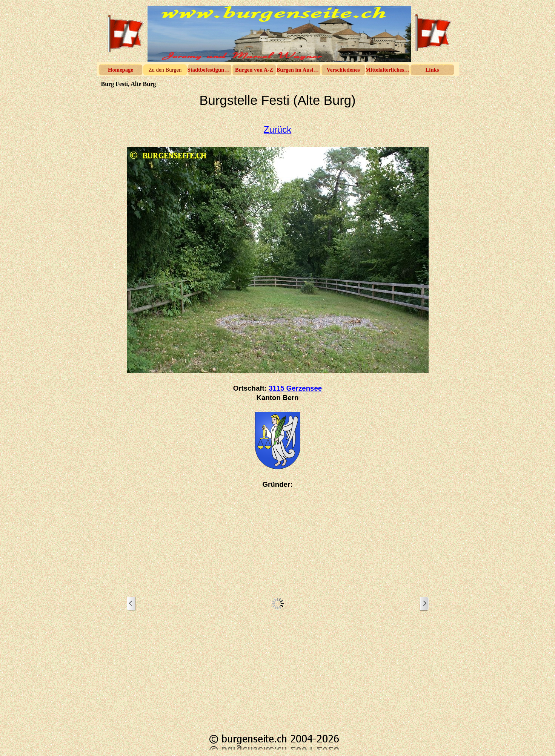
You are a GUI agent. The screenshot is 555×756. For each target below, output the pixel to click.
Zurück (277, 130)
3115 (295, 388)
